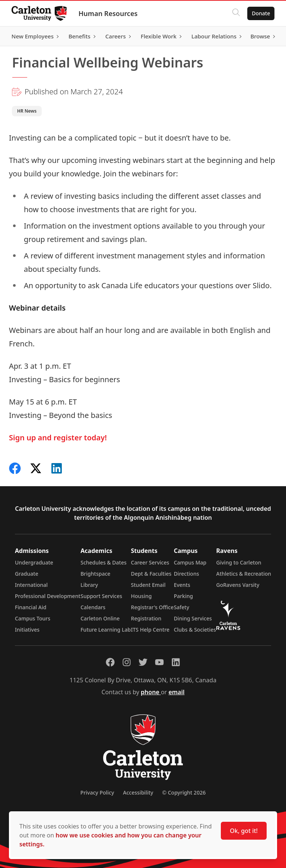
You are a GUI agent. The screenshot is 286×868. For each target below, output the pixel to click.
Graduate (27, 574)
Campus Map (190, 562)
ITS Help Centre (150, 630)
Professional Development (48, 596)
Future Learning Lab (106, 630)
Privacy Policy (97, 792)
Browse (260, 36)
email (176, 692)
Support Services (101, 596)
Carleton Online (100, 618)
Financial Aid (31, 607)
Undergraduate (34, 562)
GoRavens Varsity (238, 585)
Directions (187, 574)
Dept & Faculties (151, 574)
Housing (142, 596)
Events (182, 585)
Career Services (150, 562)
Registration (146, 618)
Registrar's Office (152, 607)
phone (151, 692)
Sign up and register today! (58, 438)
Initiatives (27, 630)
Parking (184, 596)
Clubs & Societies (195, 630)
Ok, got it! (244, 831)
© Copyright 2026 (184, 792)
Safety (182, 607)
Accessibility (138, 792)
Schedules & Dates (104, 562)
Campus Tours (33, 618)
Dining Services (193, 618)
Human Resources (109, 13)
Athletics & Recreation (244, 574)
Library (89, 585)
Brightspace (95, 574)
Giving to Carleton (239, 562)
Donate (260, 13)
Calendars (93, 607)
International (31, 585)
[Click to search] (236, 13)
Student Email (148, 585)
